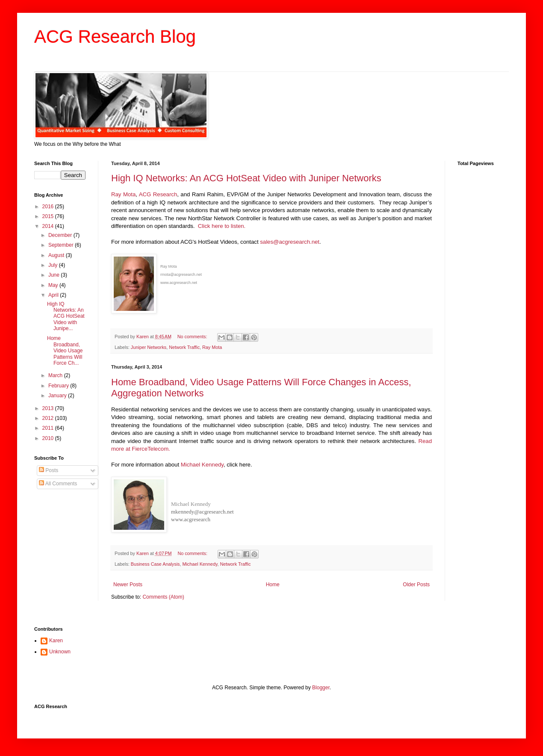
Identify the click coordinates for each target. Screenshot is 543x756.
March (56, 375)
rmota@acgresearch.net (181, 275)
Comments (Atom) (163, 597)
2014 (49, 226)
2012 (49, 418)
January (58, 396)
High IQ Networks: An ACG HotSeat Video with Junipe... (66, 316)
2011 (49, 428)
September (62, 245)
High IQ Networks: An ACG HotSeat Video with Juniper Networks (246, 178)
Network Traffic (184, 347)
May (54, 285)
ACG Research (158, 194)
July (54, 265)
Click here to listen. (222, 226)
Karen (56, 641)
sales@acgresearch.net (290, 242)
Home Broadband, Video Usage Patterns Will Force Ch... (65, 351)
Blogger (321, 688)
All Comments (58, 484)
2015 (49, 216)
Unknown (60, 652)
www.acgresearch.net (179, 283)
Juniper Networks (149, 347)
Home (273, 585)
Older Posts (416, 585)
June (55, 275)
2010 (49, 438)
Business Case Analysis (155, 564)
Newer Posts (128, 585)
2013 (49, 408)
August (57, 255)
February (59, 386)
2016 (49, 207)
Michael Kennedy (202, 465)
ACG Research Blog (115, 37)
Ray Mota (123, 194)
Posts (49, 470)
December (61, 235)
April (54, 295)
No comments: (193, 337)
